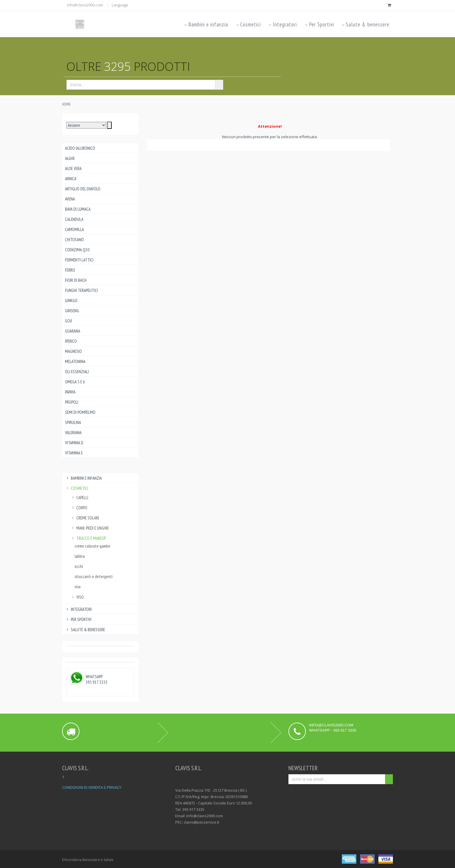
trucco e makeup (88, 538)
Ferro (70, 270)
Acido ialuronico (80, 148)
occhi (79, 566)
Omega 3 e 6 (75, 382)
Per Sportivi (319, 24)
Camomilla (74, 229)
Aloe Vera (73, 168)
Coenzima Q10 (77, 250)
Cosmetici (248, 24)
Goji (68, 321)
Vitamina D (74, 443)
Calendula (74, 219)
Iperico (71, 341)
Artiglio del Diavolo (83, 189)
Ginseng (72, 311)
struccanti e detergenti (94, 576)
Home (66, 104)
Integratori (282, 24)
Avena (70, 199)
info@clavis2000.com (85, 5)
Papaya (70, 392)
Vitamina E (74, 453)
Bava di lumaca (78, 209)
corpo (79, 508)
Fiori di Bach (76, 280)
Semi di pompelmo (80, 412)
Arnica (71, 179)
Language (120, 5)
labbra (80, 556)
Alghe (70, 158)
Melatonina (75, 361)
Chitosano (74, 240)
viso (78, 587)
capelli (79, 498)
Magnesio (73, 351)
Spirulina (73, 422)
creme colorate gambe (92, 546)
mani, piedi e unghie (90, 528)
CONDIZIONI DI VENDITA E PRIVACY (92, 787)
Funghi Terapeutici (81, 290)
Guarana (73, 331)
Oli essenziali (77, 372)
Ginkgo (71, 301)
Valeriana (73, 433)
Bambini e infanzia (206, 24)
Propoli (72, 402)
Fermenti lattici (79, 260)
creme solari (85, 518)
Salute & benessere (365, 24)
